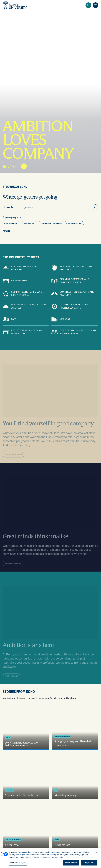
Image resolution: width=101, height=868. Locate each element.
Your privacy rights (18, 863)
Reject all (89, 863)
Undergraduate (11, 223)
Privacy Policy (58, 857)
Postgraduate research (51, 223)
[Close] (97, 853)
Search (89, 5)
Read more (25, 166)
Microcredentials (74, 223)
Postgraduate (29, 223)
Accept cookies (71, 863)
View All (6, 231)
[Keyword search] (50, 207)
